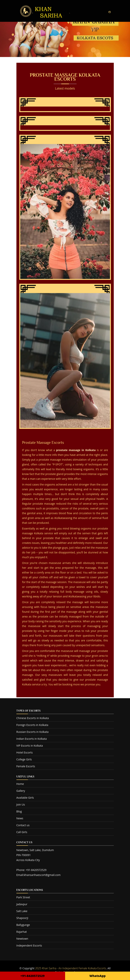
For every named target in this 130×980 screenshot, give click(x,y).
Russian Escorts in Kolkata (33, 732)
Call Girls (22, 832)
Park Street (23, 897)
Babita (65, 289)
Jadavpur (22, 904)
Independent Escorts (29, 945)
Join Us (21, 804)
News (20, 818)
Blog (19, 811)
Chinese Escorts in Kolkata (33, 718)
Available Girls (25, 798)
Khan (65, 102)
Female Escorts (26, 766)
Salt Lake (22, 911)
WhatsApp (97, 976)
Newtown (22, 939)
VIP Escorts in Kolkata (30, 746)
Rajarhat (22, 932)
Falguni (65, 121)
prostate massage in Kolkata (76, 450)
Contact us (23, 825)
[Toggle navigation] (110, 12)
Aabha (65, 140)
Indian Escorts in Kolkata (32, 739)
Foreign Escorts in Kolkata (32, 725)
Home (20, 784)
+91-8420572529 (33, 976)
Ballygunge (23, 925)
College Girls (24, 759)
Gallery (21, 791)
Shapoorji (22, 918)
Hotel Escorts (25, 752)
